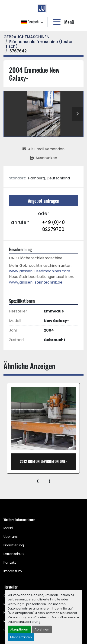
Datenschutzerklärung (24, 622)
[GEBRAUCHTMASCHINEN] (26, 37)
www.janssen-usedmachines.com (40, 271)
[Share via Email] (43, 149)
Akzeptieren (19, 629)
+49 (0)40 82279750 (53, 226)
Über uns (11, 537)
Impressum (13, 571)
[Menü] (58, 22)
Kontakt (10, 562)
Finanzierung (14, 545)
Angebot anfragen (43, 201)
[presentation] (38, 481)
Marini (8, 528)
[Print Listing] (43, 158)
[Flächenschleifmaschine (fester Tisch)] (39, 44)
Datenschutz (14, 554)
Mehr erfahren (21, 637)
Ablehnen (42, 629)
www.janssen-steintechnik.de (36, 282)
